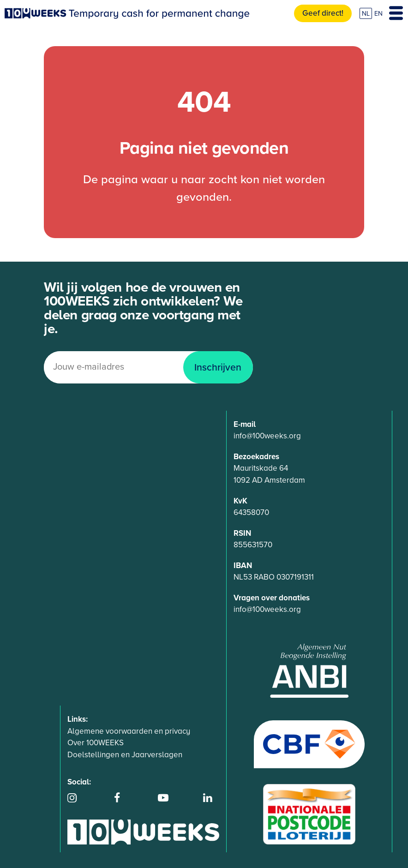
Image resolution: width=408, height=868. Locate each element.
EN (378, 14)
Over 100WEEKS (96, 743)
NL (366, 14)
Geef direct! (323, 13)
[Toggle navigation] (396, 13)
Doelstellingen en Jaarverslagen (125, 755)
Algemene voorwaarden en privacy (129, 731)
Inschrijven (218, 368)
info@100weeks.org (267, 436)
